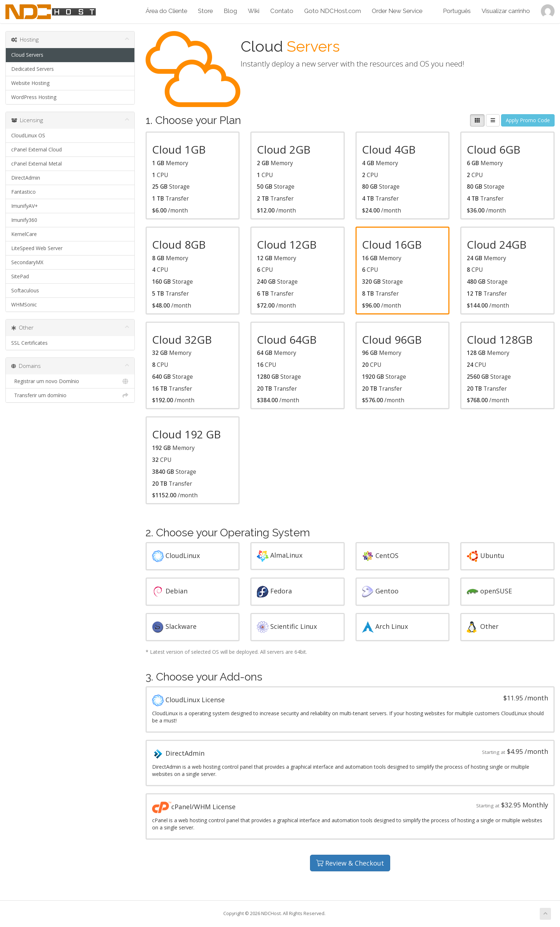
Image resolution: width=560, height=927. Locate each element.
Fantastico (23, 192)
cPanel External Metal (36, 164)
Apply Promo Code (528, 120)
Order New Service (397, 11)
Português (457, 11)
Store (205, 11)
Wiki (254, 11)
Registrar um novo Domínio (70, 381)
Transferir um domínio (70, 395)
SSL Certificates (29, 343)
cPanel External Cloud (36, 149)
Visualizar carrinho (506, 11)
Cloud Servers (27, 55)
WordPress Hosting (34, 97)
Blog (230, 11)
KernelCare (24, 234)
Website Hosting (30, 83)
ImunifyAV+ (25, 206)
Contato (282, 11)
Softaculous (25, 290)
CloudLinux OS (28, 135)
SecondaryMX (27, 262)
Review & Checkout (350, 863)
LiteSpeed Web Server (37, 248)
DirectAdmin (26, 178)
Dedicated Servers (33, 69)
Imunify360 (24, 220)
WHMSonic (24, 304)
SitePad (20, 276)
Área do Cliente (166, 11)
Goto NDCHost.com (333, 11)
